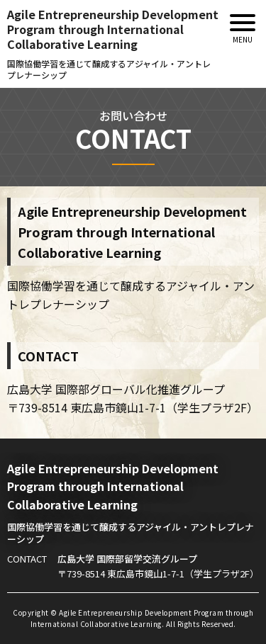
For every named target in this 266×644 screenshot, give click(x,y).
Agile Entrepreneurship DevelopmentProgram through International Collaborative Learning (113, 44)
